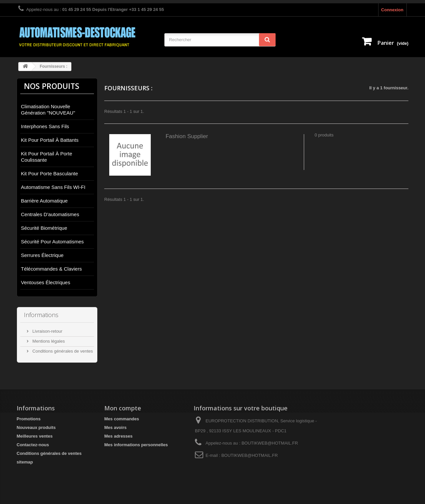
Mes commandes (122, 419)
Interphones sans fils (45, 126)
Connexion (392, 10)
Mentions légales (48, 341)
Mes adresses (118, 436)
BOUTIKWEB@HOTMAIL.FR (250, 455)
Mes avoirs (115, 427)
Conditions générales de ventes (62, 351)
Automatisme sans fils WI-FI (53, 187)
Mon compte (123, 408)
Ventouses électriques (45, 282)
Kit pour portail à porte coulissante (46, 157)
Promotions (29, 419)
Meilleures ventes (35, 436)
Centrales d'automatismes (50, 214)
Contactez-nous (33, 445)
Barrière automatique (44, 201)
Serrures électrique (42, 255)
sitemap (25, 462)
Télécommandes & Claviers (51, 269)
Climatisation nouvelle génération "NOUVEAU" (48, 110)
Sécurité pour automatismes (52, 242)
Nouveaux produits (36, 427)
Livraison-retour (47, 331)
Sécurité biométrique (44, 228)
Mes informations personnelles (136, 445)
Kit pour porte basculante (49, 173)
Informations (41, 315)
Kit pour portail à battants (50, 140)
